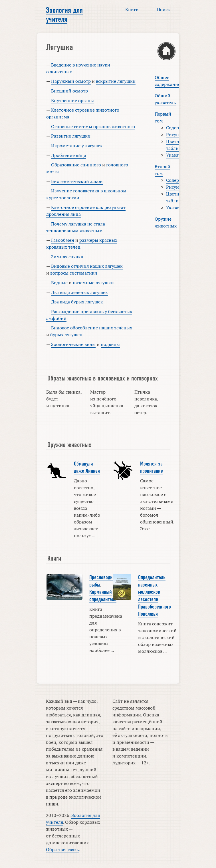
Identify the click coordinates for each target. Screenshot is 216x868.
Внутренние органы (72, 100)
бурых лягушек (66, 335)
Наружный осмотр (71, 81)
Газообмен (63, 240)
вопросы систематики (74, 273)
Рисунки (175, 134)
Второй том (162, 170)
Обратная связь (62, 849)
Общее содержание (167, 81)
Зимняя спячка (67, 257)
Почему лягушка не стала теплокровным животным (76, 227)
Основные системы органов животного (93, 126)
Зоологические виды (73, 344)
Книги (132, 9)
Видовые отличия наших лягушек (87, 266)
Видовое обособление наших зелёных (92, 328)
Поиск (163, 9)
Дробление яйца (69, 155)
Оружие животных (166, 222)
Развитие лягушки (71, 136)
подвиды (110, 344)
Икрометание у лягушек (77, 146)
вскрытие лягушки (116, 81)
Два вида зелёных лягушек (79, 292)
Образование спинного (76, 165)
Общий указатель (165, 99)
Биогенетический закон (77, 181)
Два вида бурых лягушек (77, 302)
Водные (59, 283)
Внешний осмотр (69, 91)
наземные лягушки (93, 283)
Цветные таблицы (175, 145)
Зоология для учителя (64, 15)
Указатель (177, 155)
